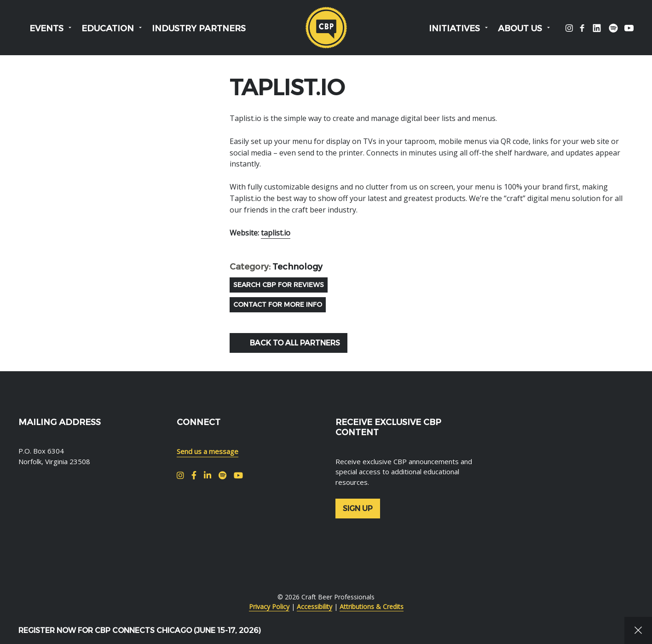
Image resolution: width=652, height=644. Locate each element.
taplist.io (276, 233)
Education (108, 29)
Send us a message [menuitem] (208, 451)
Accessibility (314, 607)
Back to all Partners (295, 343)
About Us (520, 29)
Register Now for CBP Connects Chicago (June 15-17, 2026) (140, 630)
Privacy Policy (269, 607)
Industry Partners (199, 29)
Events (46, 29)
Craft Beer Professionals (326, 28)
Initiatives (454, 29)
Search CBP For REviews (279, 285)
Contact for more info (278, 305)
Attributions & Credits (372, 607)
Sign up (358, 509)
